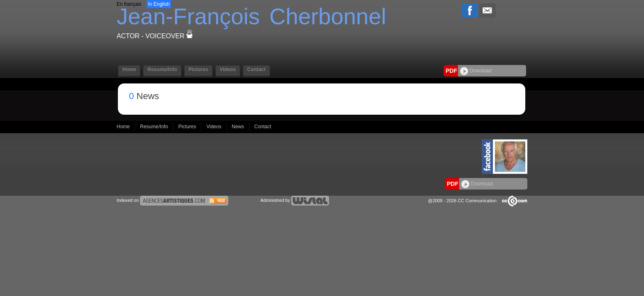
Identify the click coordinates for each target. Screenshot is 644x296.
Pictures (198, 69)
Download (476, 71)
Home (129, 69)
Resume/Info (162, 69)
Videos (228, 69)
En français (129, 4)
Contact (256, 69)
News (238, 127)
